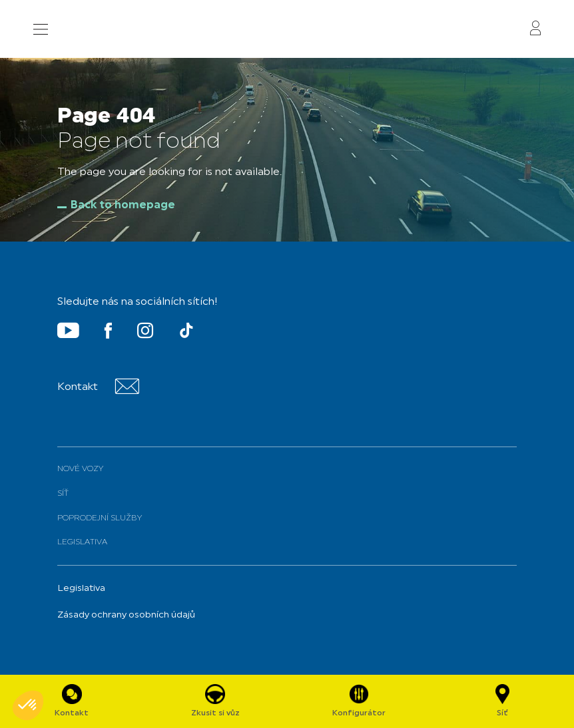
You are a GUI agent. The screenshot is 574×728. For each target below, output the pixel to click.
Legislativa (82, 542)
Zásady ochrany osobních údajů (126, 615)
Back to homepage (123, 206)
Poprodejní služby (100, 518)
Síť (63, 494)
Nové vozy (80, 469)
